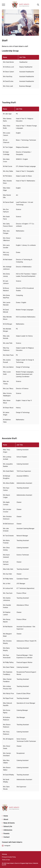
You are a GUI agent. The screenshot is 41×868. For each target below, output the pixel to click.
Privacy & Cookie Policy (9, 857)
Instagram (6, 846)
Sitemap (4, 854)
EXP (5, 865)
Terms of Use (6, 860)
